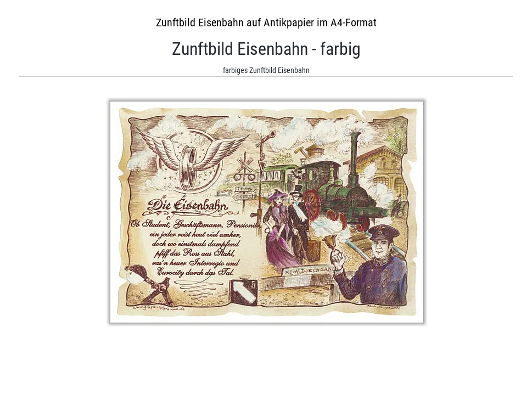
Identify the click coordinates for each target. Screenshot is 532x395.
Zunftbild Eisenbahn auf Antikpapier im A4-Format (266, 22)
